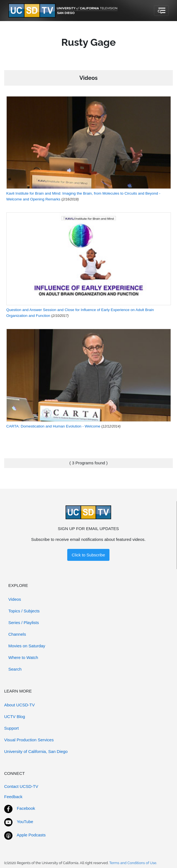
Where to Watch (23, 657)
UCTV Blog (15, 716)
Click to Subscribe (88, 555)
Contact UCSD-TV (21, 786)
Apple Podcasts (31, 835)
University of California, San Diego (36, 751)
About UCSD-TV (19, 705)
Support (12, 728)
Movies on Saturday (27, 646)
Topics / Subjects (24, 611)
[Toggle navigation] (161, 11)
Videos (15, 599)
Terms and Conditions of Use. (133, 863)
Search (15, 669)
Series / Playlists (24, 623)
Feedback (13, 797)
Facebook (26, 808)
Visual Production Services (29, 740)
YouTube (25, 822)
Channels (17, 634)
